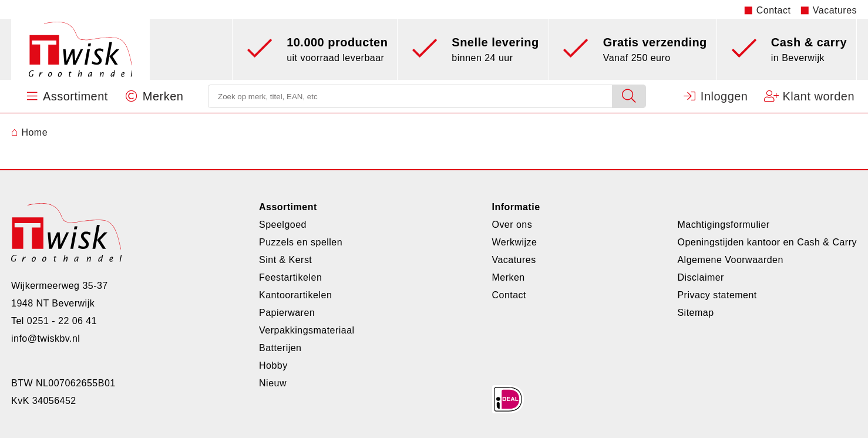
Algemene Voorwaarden (730, 260)
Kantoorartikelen (295, 295)
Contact (774, 10)
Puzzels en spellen (301, 242)
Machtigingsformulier (723, 225)
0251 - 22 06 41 (62, 321)
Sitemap (695, 313)
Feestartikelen (290, 277)
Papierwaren (287, 313)
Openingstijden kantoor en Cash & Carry (767, 242)
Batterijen (280, 348)
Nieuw (273, 383)
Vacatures (835, 10)
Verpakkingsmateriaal (307, 330)
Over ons (512, 225)
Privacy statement (717, 295)
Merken (508, 277)
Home (29, 132)
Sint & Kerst (285, 260)
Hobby (273, 365)
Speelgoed (283, 225)
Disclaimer (700, 277)
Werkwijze (514, 242)
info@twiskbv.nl (46, 338)
